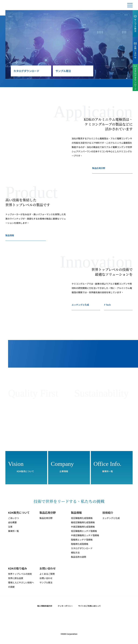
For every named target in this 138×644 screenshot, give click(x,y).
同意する (128, 635)
